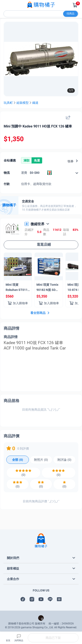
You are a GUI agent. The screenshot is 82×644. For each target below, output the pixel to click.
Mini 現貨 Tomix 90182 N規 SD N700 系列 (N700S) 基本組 (47, 288)
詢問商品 (19, 638)
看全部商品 (40, 313)
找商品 (71, 14)
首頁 (8, 638)
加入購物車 (18, 303)
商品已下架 (53, 638)
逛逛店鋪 (41, 245)
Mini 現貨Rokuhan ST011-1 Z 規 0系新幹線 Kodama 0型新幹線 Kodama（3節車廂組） (17, 288)
